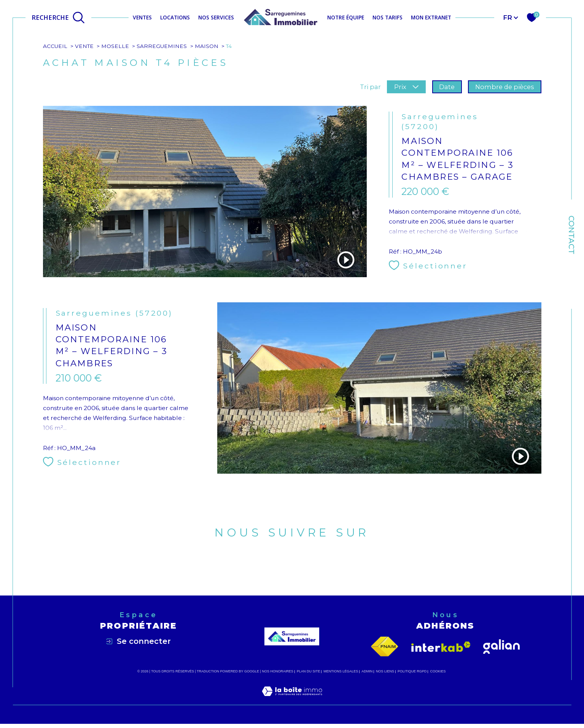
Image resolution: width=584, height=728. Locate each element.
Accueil (55, 46)
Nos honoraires (278, 673)
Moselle (115, 46)
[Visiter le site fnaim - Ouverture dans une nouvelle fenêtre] (385, 648)
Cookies (438, 673)
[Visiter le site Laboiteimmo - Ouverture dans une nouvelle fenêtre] (292, 702)
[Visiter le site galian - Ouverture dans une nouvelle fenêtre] (501, 648)
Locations (175, 17)
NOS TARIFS (387, 17)
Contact (571, 235)
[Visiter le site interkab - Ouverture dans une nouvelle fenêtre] (441, 648)
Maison (207, 46)
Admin (367, 673)
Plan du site (309, 673)
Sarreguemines (162, 46)
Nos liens (385, 673)
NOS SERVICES (216, 17)
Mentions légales (341, 673)
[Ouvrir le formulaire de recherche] (58, 17)
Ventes (142, 17)
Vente (85, 46)
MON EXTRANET (431, 17)
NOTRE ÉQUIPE (346, 17)
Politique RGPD (412, 673)
